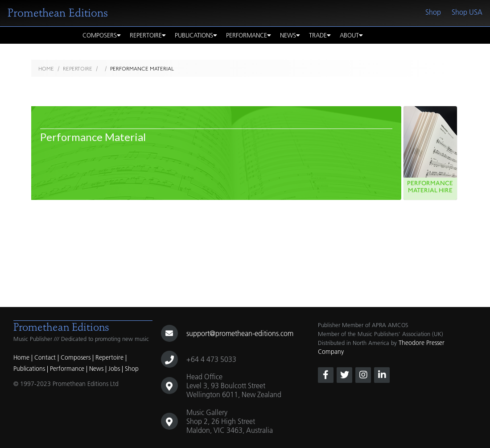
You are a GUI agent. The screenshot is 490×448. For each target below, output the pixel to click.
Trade (320, 35)
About (351, 35)
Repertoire (148, 35)
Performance (249, 35)
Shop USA (467, 12)
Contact (45, 357)
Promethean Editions (58, 13)
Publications (196, 35)
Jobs (114, 369)
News (290, 35)
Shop (433, 12)
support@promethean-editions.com (240, 333)
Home (46, 69)
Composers (102, 35)
